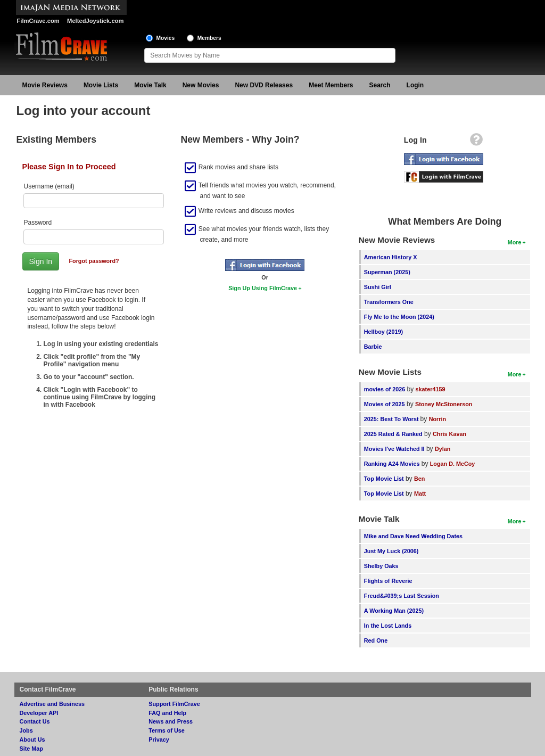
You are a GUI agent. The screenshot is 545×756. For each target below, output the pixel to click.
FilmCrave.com (38, 21)
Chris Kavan (449, 434)
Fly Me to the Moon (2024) (399, 317)
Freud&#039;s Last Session (402, 596)
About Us (32, 739)
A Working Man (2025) (394, 611)
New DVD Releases (264, 85)
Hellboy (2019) (383, 332)
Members (209, 38)
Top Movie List (384, 479)
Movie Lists (101, 85)
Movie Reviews (45, 85)
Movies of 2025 (385, 404)
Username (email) (49, 186)
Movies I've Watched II (394, 449)
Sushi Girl (378, 287)
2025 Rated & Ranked (393, 434)
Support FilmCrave (174, 704)
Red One (376, 640)
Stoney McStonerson (444, 404)
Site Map (31, 749)
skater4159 (431, 389)
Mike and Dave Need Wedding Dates (413, 536)
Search (380, 85)
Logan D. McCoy (453, 464)
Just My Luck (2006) (391, 551)
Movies (166, 38)
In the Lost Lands (388, 626)
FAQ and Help (167, 713)
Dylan (443, 449)
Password (38, 223)
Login (415, 85)
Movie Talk (150, 85)
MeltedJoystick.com (95, 21)
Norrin (437, 419)
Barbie (373, 347)
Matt (420, 494)
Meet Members (331, 85)
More (515, 242)
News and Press (171, 721)
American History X (391, 257)
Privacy (159, 739)
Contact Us (35, 721)
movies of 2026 (385, 389)
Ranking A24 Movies (392, 464)
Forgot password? (94, 261)
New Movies (201, 85)
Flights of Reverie (388, 581)
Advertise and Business (52, 704)
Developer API (39, 713)
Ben (419, 479)
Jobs (26, 730)
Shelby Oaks (381, 566)
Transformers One (389, 302)
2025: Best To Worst (392, 419)
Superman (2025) (387, 272)
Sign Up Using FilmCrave (263, 288)
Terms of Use (167, 730)
